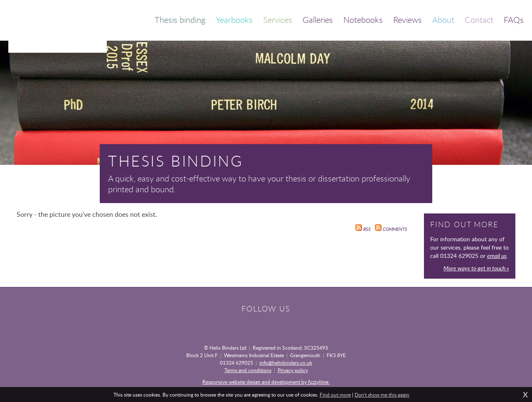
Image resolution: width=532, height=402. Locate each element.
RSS (363, 229)
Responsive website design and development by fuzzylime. (266, 382)
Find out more (335, 395)
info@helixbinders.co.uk (286, 363)
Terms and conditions (248, 370)
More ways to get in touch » (476, 268)
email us (497, 256)
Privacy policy (293, 370)
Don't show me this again (382, 395)
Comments (391, 229)
